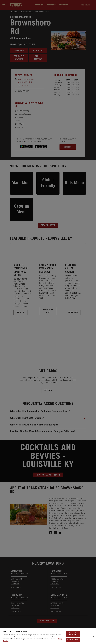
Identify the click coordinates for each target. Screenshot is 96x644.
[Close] (94, 639)
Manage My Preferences (73, 636)
